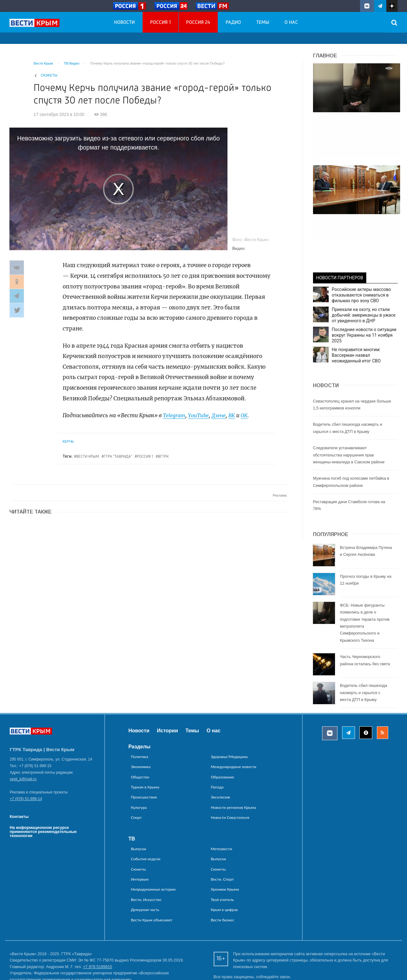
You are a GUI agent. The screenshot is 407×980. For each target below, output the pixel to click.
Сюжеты (49, 75)
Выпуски (139, 820)
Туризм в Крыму (145, 759)
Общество (140, 748)
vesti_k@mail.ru (23, 751)
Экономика (141, 738)
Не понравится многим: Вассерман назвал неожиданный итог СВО (356, 326)
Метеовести (222, 820)
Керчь (68, 441)
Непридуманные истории (153, 861)
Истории (167, 702)
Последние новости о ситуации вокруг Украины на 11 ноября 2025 (364, 306)
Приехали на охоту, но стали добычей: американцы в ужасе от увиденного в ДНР (364, 286)
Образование (222, 748)
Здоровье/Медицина (229, 728)
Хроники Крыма (225, 861)
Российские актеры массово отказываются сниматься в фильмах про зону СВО (361, 266)
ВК (236, 415)
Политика (140, 728)
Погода (217, 759)
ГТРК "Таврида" (118, 457)
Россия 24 (198, 23)
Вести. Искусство (146, 871)
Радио (233, 23)
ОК (249, 415)
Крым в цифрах (224, 881)
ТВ (132, 810)
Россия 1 (160, 23)
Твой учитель (222, 871)
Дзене (222, 415)
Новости (124, 23)
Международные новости (234, 738)
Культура (139, 779)
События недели (146, 830)
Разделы (139, 718)
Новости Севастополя (230, 789)
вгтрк (163, 457)
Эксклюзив (220, 769)
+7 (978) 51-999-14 (26, 770)
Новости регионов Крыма (233, 779)
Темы (263, 23)
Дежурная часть (145, 881)
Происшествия (144, 769)
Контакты (19, 788)
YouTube (201, 415)
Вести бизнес (223, 891)
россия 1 (145, 457)
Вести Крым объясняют (152, 891)
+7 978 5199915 (98, 938)
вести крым (88, 457)
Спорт (136, 789)
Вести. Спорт (222, 851)
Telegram (175, 415)
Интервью (140, 851)
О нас (291, 23)
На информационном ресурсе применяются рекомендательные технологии (43, 803)
